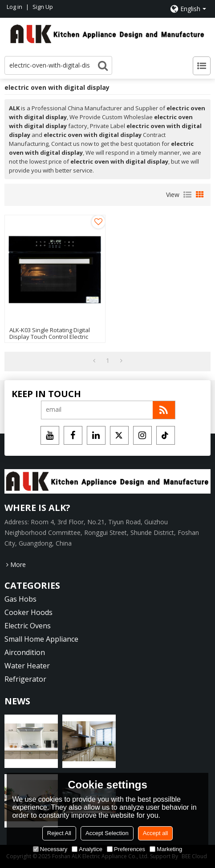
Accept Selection (107, 833)
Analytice (87, 849)
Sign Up (43, 7)
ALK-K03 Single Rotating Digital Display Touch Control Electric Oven (50, 337)
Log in (14, 7)
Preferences (126, 849)
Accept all (155, 833)
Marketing (166, 849)
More (18, 565)
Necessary (50, 849)
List (187, 195)
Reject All (59, 833)
